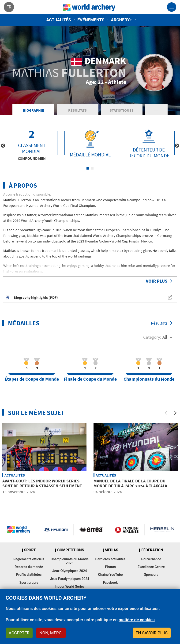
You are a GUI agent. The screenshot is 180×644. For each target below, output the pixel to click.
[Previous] (166, 413)
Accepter (19, 633)
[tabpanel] (32, 143)
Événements (91, 20)
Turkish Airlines (127, 530)
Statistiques (122, 110)
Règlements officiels (29, 559)
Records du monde (29, 567)
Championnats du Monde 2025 (70, 561)
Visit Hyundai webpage (56, 530)
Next (177, 146)
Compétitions (71, 550)
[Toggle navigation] (172, 7)
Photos (110, 567)
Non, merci (51, 633)
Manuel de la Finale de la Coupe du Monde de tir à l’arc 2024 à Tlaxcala (130, 483)
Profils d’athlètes (29, 575)
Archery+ (121, 20)
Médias (112, 550)
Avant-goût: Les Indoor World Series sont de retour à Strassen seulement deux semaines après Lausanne (42, 486)
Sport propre (29, 583)
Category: (152, 337)
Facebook (111, 583)
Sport (30, 550)
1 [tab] (88, 168)
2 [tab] (92, 168)
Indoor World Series (69, 587)
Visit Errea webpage (91, 530)
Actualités (59, 20)
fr (9, 7)
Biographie (34, 110)
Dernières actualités (111, 559)
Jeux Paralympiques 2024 (69, 579)
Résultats (77, 110)
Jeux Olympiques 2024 (70, 571)
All (165, 337)
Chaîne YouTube (110, 575)
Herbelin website (162, 530)
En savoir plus (152, 633)
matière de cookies (137, 620)
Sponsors (151, 575)
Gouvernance (151, 559)
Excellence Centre (151, 567)
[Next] (175, 413)
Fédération (152, 550)
